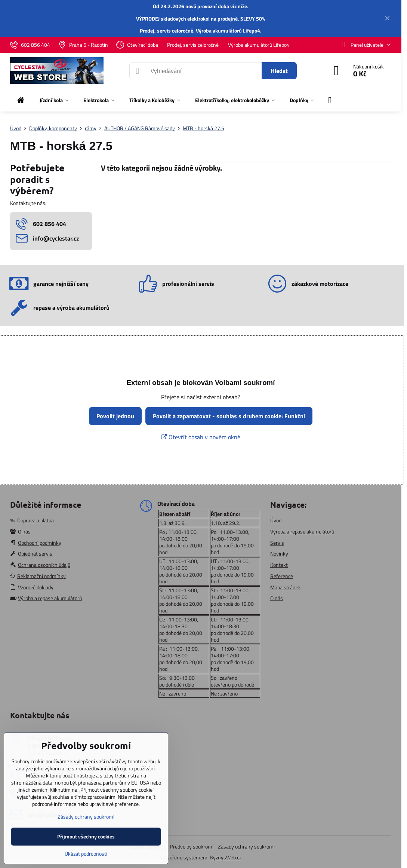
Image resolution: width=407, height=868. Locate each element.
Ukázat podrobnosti (86, 854)
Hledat (279, 71)
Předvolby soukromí (192, 846)
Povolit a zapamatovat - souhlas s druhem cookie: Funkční (229, 416)
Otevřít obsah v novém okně (201, 437)
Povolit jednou (115, 416)
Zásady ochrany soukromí (246, 846)
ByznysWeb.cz (226, 857)
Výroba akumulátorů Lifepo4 (228, 30)
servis (164, 30)
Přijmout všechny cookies (86, 836)
